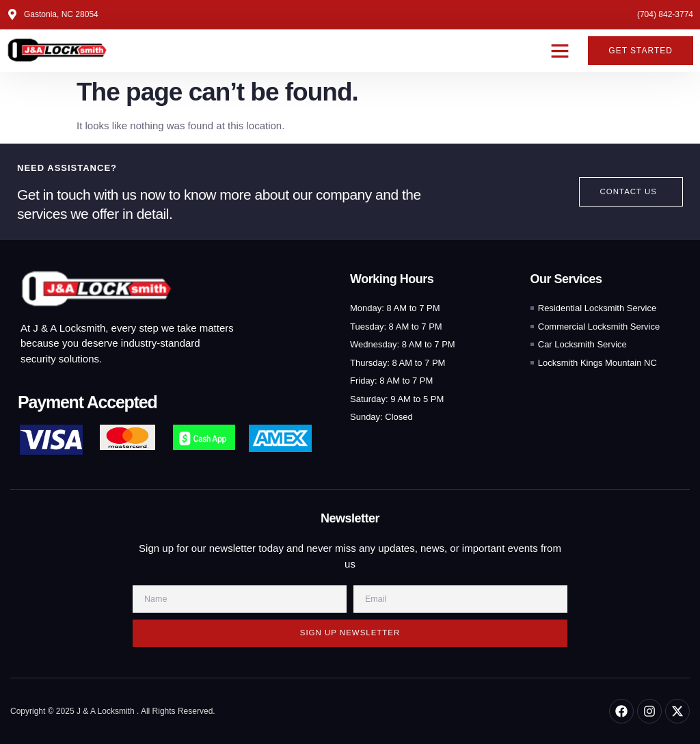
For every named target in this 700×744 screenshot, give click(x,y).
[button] (560, 51)
